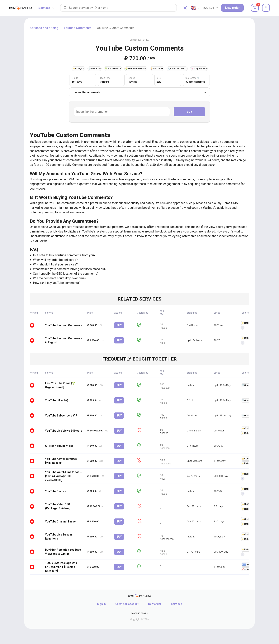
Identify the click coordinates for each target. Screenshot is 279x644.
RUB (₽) (210, 8)
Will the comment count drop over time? (60, 278)
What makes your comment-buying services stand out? (70, 269)
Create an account (127, 604)
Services (46, 8)
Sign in (101, 604)
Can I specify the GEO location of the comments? (66, 274)
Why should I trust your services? (55, 264)
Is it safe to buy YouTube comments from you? (64, 255)
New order (232, 8)
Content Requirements (139, 92)
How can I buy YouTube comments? (57, 283)
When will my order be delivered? (55, 260)
